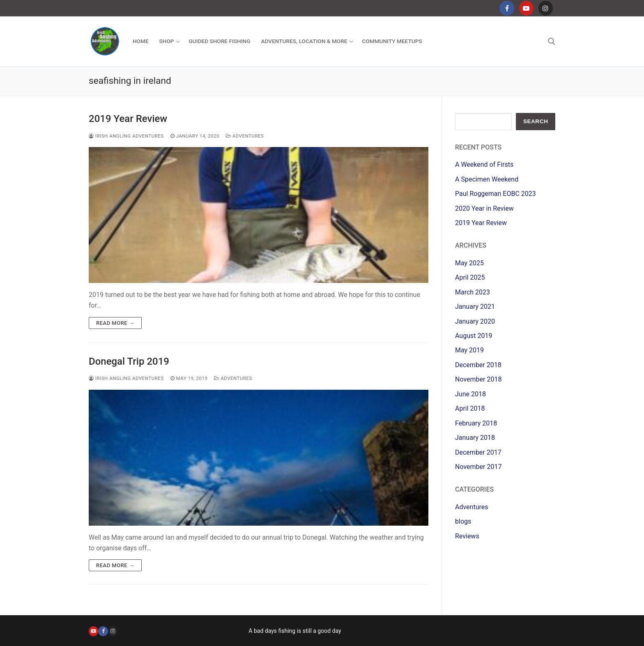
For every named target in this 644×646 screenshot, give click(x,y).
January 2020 (475, 321)
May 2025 (469, 263)
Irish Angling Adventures (126, 136)
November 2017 (478, 467)
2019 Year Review (128, 119)
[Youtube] (526, 8)
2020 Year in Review (484, 208)
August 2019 (474, 336)
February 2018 (476, 423)
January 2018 (475, 438)
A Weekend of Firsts (484, 164)
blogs (463, 521)
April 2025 (470, 277)
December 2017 (478, 452)
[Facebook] (507, 8)
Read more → (115, 323)
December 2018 (478, 365)
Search (536, 121)
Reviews (467, 536)
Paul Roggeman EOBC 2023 (496, 194)
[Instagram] (546, 8)
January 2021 (475, 307)
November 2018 (478, 379)
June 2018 (470, 394)
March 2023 (473, 292)
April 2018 (470, 408)
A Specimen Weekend (487, 179)
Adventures (245, 136)
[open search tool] (552, 41)
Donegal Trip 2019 (129, 361)
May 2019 (469, 350)
